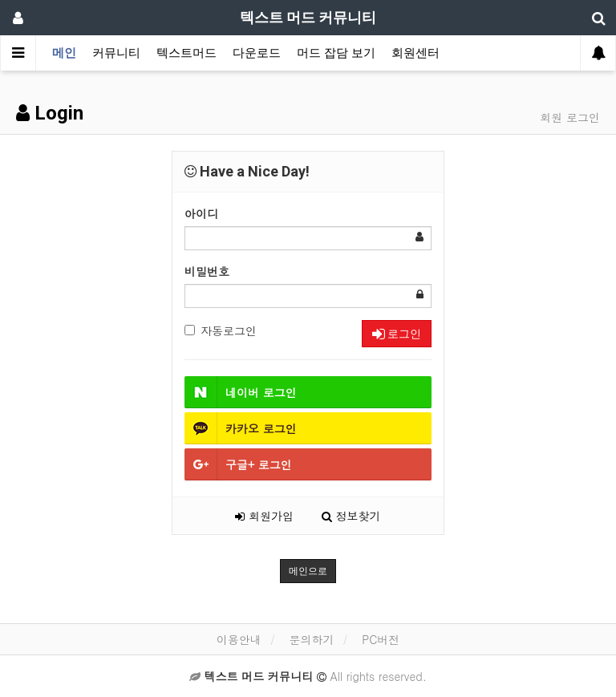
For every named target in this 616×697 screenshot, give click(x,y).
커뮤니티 (116, 53)
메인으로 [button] (308, 571)
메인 (64, 53)
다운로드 (257, 53)
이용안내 (239, 639)
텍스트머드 (186, 53)
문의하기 (311, 639)
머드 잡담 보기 (336, 53)
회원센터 (415, 53)
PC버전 (381, 639)
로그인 (397, 334)
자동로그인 (221, 330)
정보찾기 (351, 516)
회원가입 (264, 516)
